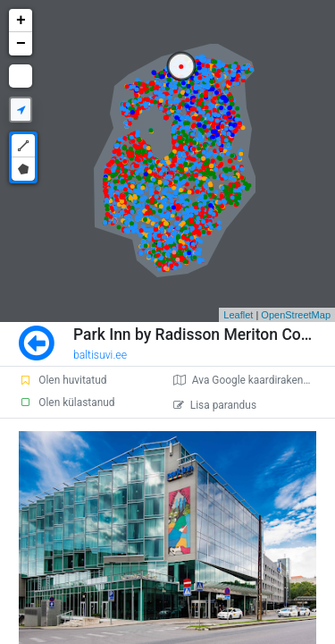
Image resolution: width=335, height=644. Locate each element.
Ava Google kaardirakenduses (252, 380)
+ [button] (21, 21)
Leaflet (238, 315)
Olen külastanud (67, 402)
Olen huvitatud (63, 380)
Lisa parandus (215, 405)
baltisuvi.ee (100, 355)
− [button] (21, 44)
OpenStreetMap (296, 315)
